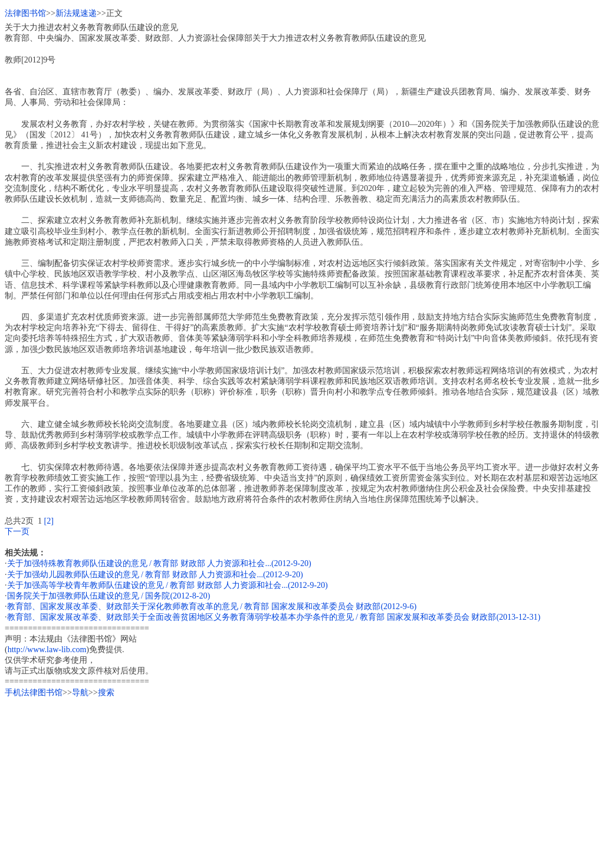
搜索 (106, 693)
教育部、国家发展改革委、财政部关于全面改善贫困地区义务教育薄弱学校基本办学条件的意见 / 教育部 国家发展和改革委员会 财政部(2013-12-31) (274, 617)
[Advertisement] (302, 781)
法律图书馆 (25, 13)
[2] (49, 521)
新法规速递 (76, 13)
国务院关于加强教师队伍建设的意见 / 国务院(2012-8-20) (109, 596)
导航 (80, 693)
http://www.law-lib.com (47, 650)
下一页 (17, 532)
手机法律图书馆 (34, 693)
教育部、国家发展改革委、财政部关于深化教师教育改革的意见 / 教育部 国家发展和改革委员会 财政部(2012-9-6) (212, 606)
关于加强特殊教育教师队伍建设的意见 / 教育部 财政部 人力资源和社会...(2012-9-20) (159, 563)
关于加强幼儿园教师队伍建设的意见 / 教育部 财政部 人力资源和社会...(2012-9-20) (155, 575)
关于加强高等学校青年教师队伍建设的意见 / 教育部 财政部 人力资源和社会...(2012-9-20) (168, 585)
